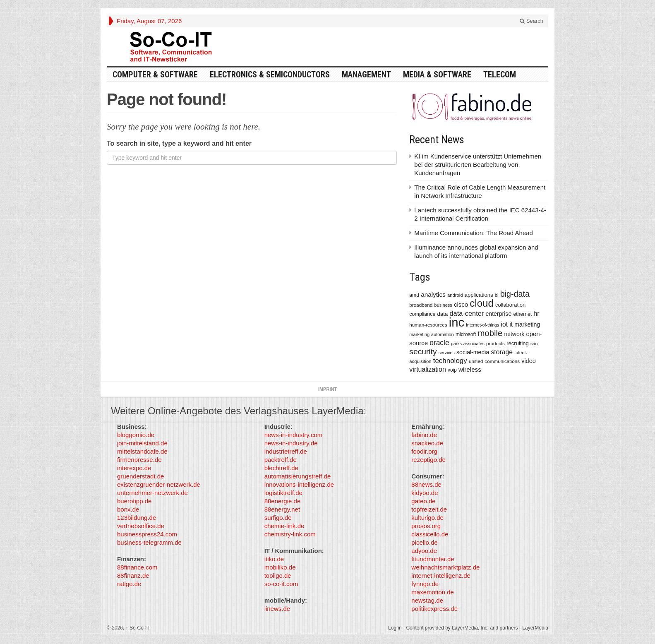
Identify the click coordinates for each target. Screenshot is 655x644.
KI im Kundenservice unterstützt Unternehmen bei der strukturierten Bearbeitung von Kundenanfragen (478, 165)
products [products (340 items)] (495, 343)
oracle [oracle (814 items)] (439, 343)
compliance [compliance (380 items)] (422, 314)
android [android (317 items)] (455, 295)
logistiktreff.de (283, 493)
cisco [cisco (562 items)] (461, 304)
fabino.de (424, 435)
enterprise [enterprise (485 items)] (499, 314)
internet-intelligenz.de (441, 576)
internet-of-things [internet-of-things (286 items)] (482, 325)
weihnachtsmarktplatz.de (445, 567)
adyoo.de (424, 551)
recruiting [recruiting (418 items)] (518, 343)
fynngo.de (425, 584)
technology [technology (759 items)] (450, 361)
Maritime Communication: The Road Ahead (474, 233)
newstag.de (427, 600)
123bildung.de (137, 518)
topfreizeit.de (429, 509)
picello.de (424, 542)
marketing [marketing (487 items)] (527, 324)
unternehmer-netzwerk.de (152, 493)
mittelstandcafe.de (142, 451)
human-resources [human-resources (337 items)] (428, 325)
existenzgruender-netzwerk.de (159, 484)
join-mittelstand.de (142, 443)
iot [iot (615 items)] (505, 324)
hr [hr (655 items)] (536, 313)
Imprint (327, 389)
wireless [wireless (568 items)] (470, 369)
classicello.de (430, 534)
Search (531, 21)
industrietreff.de (286, 451)
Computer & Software (155, 74)
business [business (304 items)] (443, 305)
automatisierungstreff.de (298, 476)
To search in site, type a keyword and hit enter (179, 143)
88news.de (426, 484)
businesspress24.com (147, 534)
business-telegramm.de (149, 542)
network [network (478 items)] (514, 334)
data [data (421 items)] (443, 314)
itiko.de (274, 559)
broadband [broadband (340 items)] (421, 305)
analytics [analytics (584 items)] (433, 294)
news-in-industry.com (294, 435)
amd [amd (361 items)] (414, 295)
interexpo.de (134, 468)
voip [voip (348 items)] (452, 370)
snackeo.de (427, 443)
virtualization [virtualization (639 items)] (428, 369)
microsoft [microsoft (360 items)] (466, 334)
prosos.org (426, 526)
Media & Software (437, 74)
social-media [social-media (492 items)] (473, 352)
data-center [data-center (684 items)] (467, 313)
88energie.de (283, 501)
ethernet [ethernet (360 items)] (522, 314)
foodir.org (424, 451)
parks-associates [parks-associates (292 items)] (468, 344)
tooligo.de (278, 576)
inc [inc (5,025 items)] (457, 322)
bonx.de (128, 509)
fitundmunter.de (433, 559)
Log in (395, 628)
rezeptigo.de (428, 460)
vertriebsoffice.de (141, 526)
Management (366, 74)
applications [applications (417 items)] (479, 295)
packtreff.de (281, 460)
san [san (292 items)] (534, 344)
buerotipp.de (134, 501)
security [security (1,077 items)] (423, 352)
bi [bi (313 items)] (497, 295)
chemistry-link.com (290, 534)
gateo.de (423, 501)
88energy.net (282, 509)
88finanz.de (133, 576)
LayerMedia (535, 628)
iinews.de (277, 609)
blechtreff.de (281, 468)
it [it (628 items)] (511, 324)
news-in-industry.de (291, 443)
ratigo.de (129, 584)
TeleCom (500, 74)
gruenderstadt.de (140, 476)
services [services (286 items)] (447, 353)
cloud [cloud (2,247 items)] (482, 303)
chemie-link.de (284, 526)
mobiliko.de (280, 567)
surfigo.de (278, 518)
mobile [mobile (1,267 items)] (490, 333)
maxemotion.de (433, 592)
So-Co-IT (138, 628)
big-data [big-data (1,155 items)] (515, 294)
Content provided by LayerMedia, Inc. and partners (462, 628)
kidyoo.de (425, 493)
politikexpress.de (434, 609)
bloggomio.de (136, 435)
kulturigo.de (427, 518)
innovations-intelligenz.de (299, 484)
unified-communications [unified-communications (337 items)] (494, 361)
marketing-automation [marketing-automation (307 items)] (431, 334)
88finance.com (137, 567)
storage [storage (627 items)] (502, 352)
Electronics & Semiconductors (270, 74)
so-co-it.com (281, 584)
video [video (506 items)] (528, 361)
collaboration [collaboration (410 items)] (510, 305)
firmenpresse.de (139, 460)
